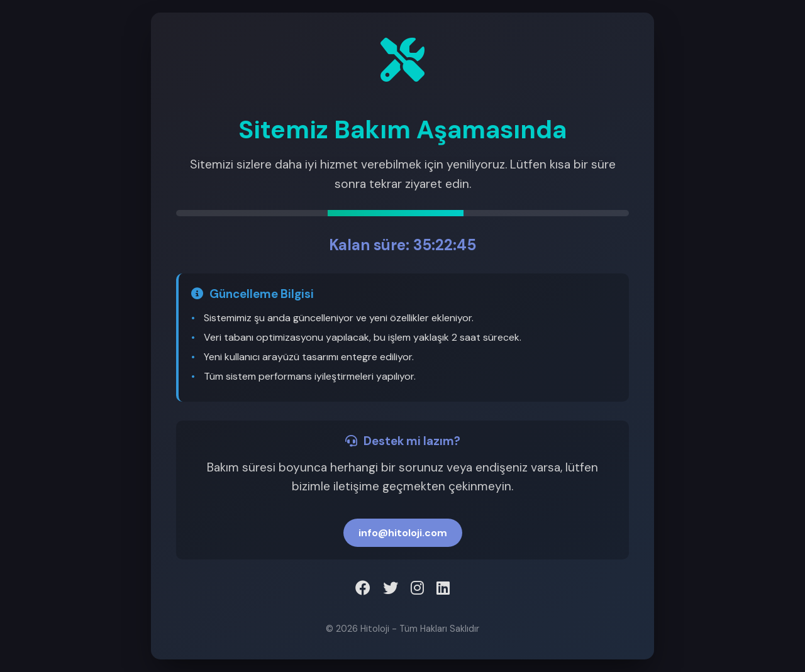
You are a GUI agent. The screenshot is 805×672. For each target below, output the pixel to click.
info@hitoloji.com (403, 533)
